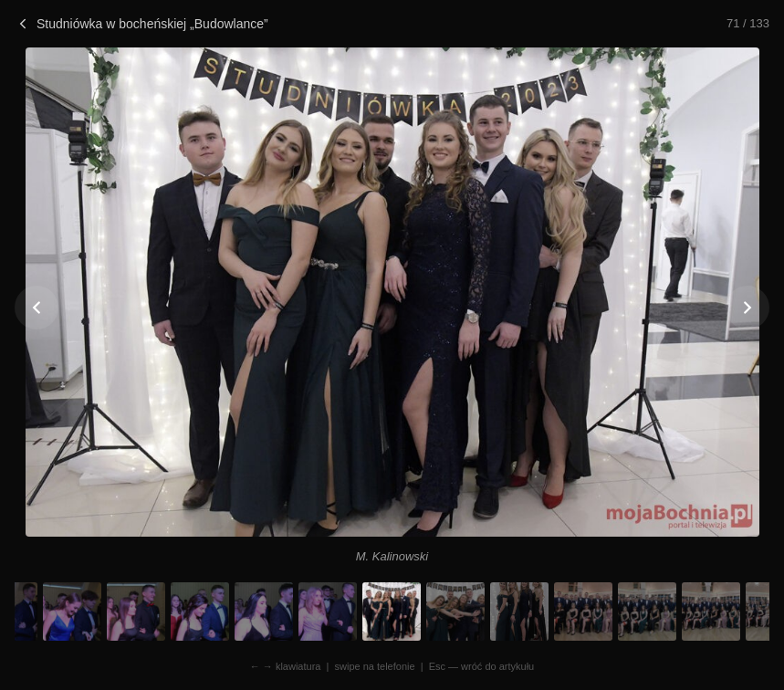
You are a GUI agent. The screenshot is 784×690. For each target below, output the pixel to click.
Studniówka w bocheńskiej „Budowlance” (141, 24)
